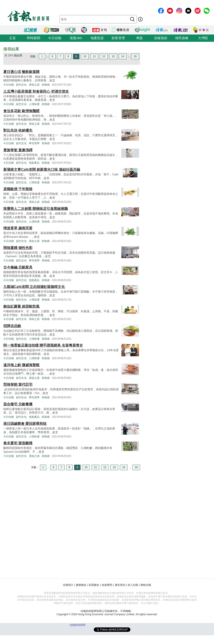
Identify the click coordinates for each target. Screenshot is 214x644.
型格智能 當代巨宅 (18, 384)
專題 (139, 38)
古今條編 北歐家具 (18, 267)
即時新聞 (34, 38)
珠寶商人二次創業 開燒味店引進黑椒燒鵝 (36, 209)
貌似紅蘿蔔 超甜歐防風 (21, 306)
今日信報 (55, 38)
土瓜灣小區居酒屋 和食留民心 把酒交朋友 (36, 91)
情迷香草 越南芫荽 (18, 228)
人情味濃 (34, 104)
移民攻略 (182, 38)
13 (113, 56)
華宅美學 (34, 143)
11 (94, 56)
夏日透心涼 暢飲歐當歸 (21, 72)
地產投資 (97, 38)
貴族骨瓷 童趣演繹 (18, 150)
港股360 (76, 38)
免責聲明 (107, 585)
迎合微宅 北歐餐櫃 (18, 404)
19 (135, 56)
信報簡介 (68, 585)
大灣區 (203, 38)
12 (104, 56)
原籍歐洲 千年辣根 (18, 189)
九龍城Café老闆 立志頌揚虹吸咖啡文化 (34, 287)
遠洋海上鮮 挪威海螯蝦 (21, 365)
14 (123, 56)
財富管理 (118, 38)
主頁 (12, 38)
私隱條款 (94, 585)
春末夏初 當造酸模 (18, 443)
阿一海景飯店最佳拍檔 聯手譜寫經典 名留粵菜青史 (43, 345)
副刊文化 (21, 85)
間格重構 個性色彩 (18, 248)
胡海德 (46, 85)
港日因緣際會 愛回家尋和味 (25, 424)
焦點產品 (34, 163)
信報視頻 (161, 38)
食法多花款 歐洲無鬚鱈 (21, 111)
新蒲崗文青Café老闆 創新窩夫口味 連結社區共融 (42, 170)
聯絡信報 (146, 585)
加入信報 (133, 585)
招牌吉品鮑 (12, 326)
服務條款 (81, 585)
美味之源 (34, 85)
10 (85, 56)
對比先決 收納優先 (18, 130)
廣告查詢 (120, 585)
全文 (52, 80)
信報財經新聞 (77, 625)
